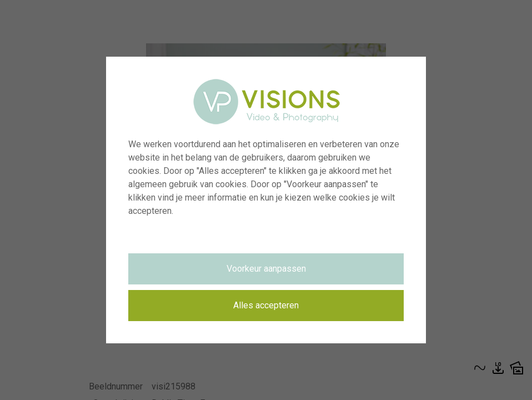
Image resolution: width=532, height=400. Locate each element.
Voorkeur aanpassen (266, 269)
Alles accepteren (266, 305)
